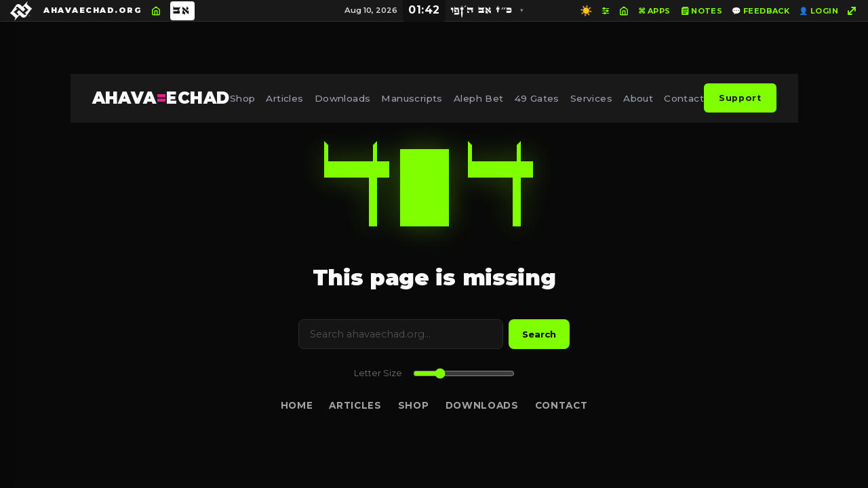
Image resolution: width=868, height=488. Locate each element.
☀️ (586, 11)
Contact (684, 98)
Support (740, 98)
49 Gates (537, 98)
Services (591, 98)
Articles (284, 98)
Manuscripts (412, 98)
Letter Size (378, 373)
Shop (243, 98)
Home (297, 405)
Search (539, 334)
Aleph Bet (479, 98)
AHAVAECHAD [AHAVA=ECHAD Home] (161, 98)
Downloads (343, 98)
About (638, 98)
